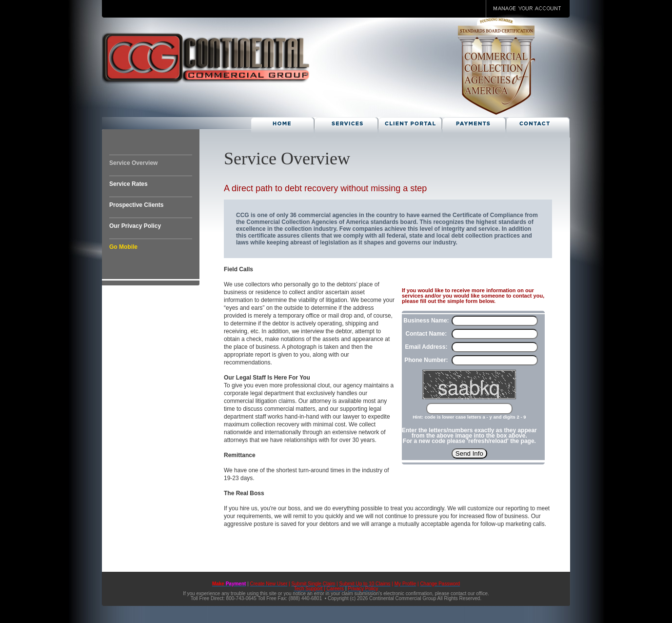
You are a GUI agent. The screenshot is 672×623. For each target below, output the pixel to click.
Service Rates (128, 184)
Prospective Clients (136, 205)
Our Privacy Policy (135, 226)
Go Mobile (123, 247)
